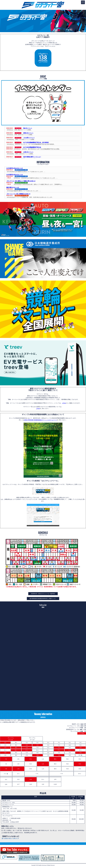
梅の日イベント (28, 128)
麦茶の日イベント (28, 133)
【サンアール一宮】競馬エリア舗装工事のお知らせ (21, 181)
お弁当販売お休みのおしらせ (15, 168)
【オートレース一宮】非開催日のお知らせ (18, 194)
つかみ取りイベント (29, 138)
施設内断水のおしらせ (13, 187)
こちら (64, 403)
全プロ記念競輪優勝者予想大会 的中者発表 (36, 142)
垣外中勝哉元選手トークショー (32, 157)
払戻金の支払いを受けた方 (11, 838)
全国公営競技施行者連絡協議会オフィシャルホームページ (40, 420)
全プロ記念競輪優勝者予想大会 (32, 147)
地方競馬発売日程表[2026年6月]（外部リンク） (43, 599)
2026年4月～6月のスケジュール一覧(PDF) (43, 594)
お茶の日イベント (28, 152)
